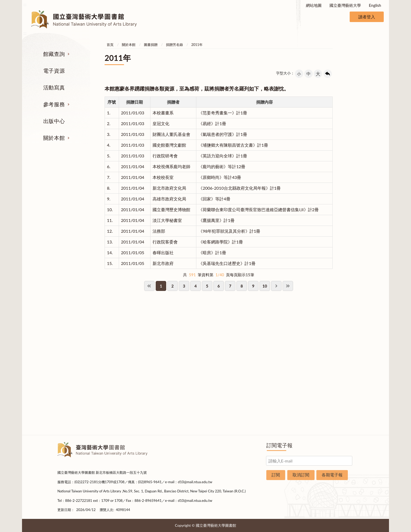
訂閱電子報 (279, 445)
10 (265, 286)
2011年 (197, 45)
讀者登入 (367, 17)
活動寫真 (54, 87)
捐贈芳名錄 (174, 45)
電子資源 (54, 71)
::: (25, 4)
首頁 (110, 45)
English (375, 5)
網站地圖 (314, 5)
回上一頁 (328, 74)
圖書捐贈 (151, 45)
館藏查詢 (54, 54)
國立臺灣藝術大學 (345, 5)
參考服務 (54, 104)
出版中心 (54, 121)
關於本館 (54, 138)
